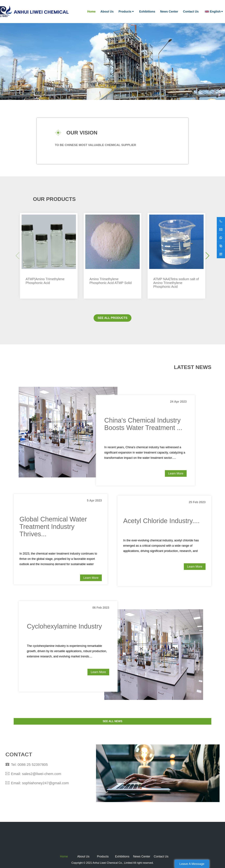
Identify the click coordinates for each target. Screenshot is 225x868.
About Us (107, 12)
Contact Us (191, 12)
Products (127, 12)
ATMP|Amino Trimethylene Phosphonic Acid (45, 281)
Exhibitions (147, 12)
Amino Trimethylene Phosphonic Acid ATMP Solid (111, 281)
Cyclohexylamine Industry (64, 626)
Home (91, 12)
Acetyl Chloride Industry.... (161, 521)
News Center (169, 12)
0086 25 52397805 (33, 765)
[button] (207, 256)
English (214, 12)
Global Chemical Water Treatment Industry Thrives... (53, 527)
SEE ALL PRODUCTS (112, 318)
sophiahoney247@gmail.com (45, 783)
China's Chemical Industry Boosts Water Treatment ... (143, 424)
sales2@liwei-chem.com (42, 774)
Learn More (176, 473)
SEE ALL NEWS (112, 721)
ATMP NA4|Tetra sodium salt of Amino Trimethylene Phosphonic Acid (176, 283)
